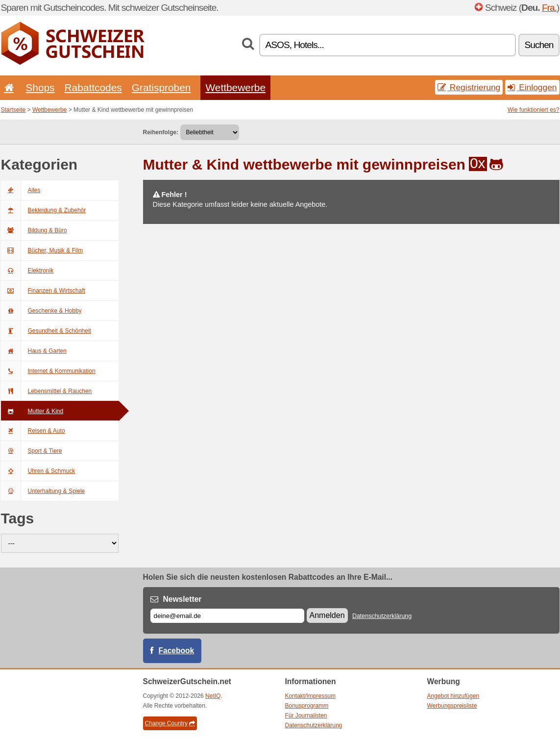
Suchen (539, 45)
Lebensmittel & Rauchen (47, 391)
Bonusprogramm (307, 706)
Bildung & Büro (34, 230)
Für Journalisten (306, 715)
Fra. (549, 8)
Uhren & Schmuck (38, 471)
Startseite (13, 110)
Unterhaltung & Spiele (43, 491)
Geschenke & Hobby (41, 311)
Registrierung (469, 87)
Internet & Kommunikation (48, 371)
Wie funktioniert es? (533, 110)
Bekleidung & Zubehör (44, 210)
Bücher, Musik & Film (42, 250)
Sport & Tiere (32, 451)
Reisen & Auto (33, 431)
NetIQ (213, 696)
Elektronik (27, 271)
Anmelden (327, 615)
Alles (21, 190)
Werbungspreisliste (452, 706)
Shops (40, 87)
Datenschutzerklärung (382, 616)
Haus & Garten (34, 351)
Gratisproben (161, 87)
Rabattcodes (93, 87)
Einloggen (532, 87)
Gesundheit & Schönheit (46, 331)
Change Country (170, 723)
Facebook (177, 651)
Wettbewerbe (235, 87)
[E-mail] (227, 616)
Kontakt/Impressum (310, 696)
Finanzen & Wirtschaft (43, 291)
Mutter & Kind (32, 411)
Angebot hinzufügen (453, 696)
